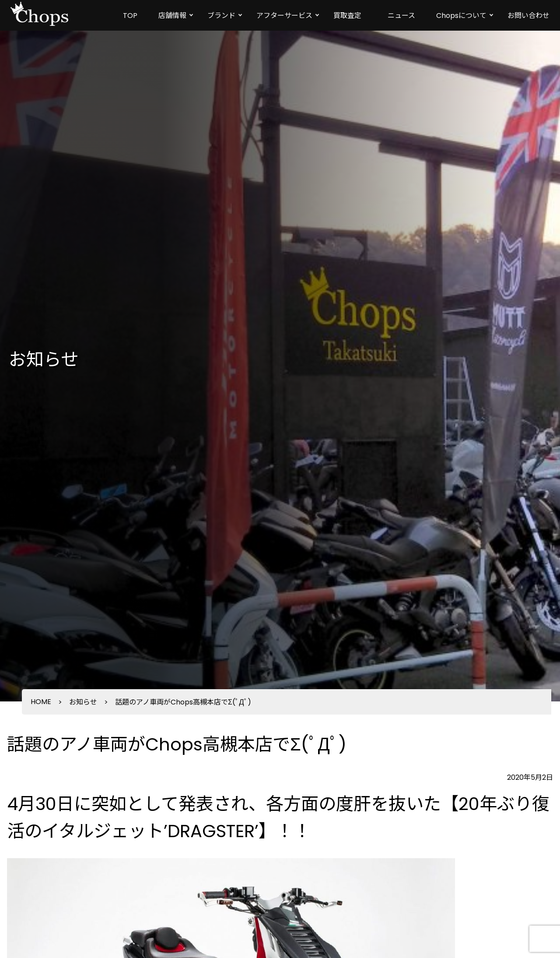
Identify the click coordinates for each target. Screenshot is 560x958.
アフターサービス (284, 16)
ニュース (401, 16)
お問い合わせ (528, 16)
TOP (130, 16)
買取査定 (347, 16)
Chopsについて (461, 16)
